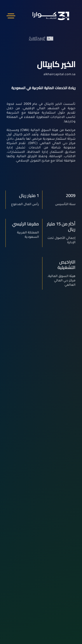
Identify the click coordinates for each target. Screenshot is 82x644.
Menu (11, 16)
